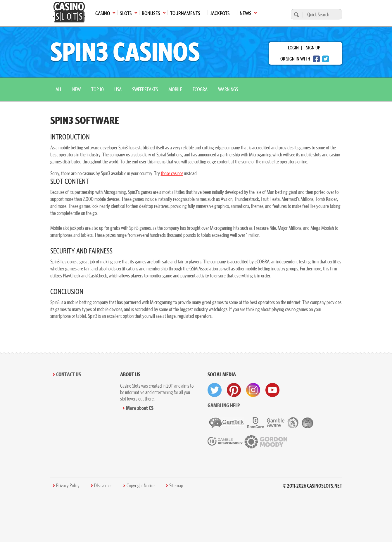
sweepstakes (145, 89)
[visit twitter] (215, 390)
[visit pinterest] (234, 390)
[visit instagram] (253, 390)
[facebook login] (316, 59)
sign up (313, 48)
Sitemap (176, 486)
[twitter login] (326, 59)
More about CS (140, 408)
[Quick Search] (321, 14)
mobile (175, 89)
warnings (228, 89)
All (59, 89)
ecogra (200, 89)
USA (118, 89)
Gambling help (224, 405)
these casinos (172, 173)
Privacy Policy (68, 486)
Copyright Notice (141, 486)
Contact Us (69, 374)
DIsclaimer (103, 486)
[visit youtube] (272, 390)
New (76, 89)
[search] (296, 14)
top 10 (97, 89)
